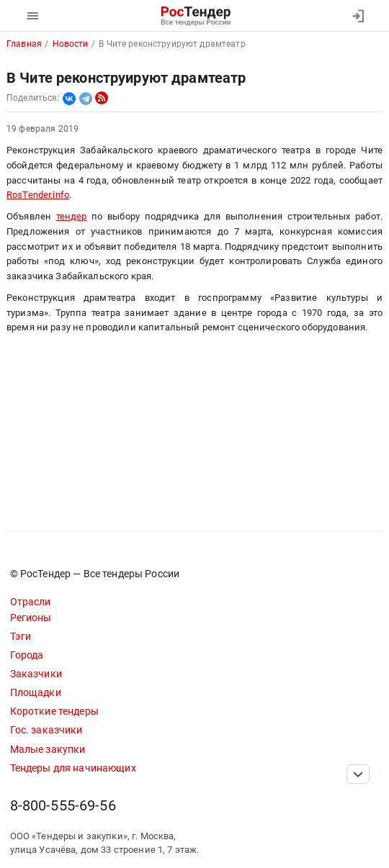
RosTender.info (38, 195)
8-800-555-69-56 (63, 806)
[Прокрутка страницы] (358, 774)
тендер (72, 216)
